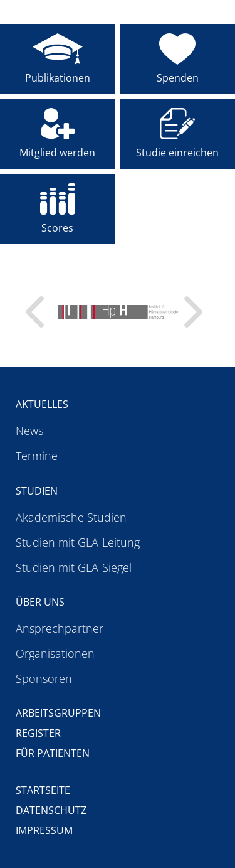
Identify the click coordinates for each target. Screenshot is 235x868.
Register (38, 733)
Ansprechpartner (60, 628)
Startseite (43, 790)
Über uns (40, 602)
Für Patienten (53, 753)
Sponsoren (44, 678)
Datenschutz (51, 810)
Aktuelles (42, 404)
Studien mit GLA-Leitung (78, 542)
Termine (37, 456)
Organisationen (55, 653)
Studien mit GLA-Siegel (74, 567)
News (29, 431)
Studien (37, 491)
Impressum (44, 830)
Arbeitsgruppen (58, 713)
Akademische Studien (71, 517)
